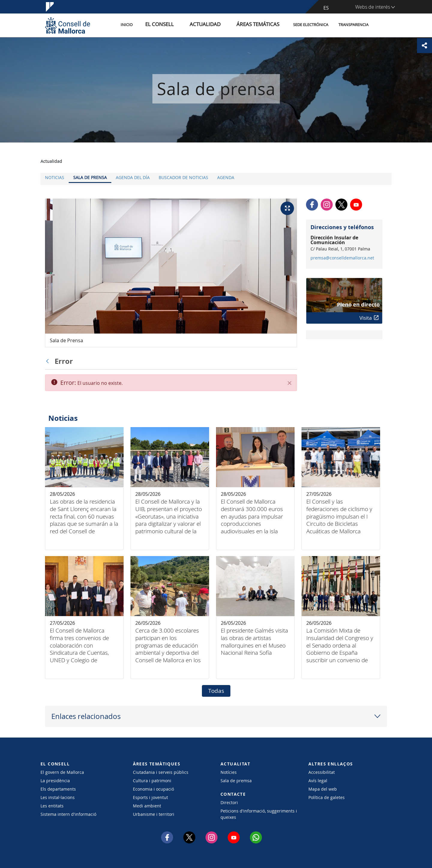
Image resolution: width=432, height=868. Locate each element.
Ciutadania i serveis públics (161, 772)
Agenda (226, 177)
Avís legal (318, 781)
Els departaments (58, 789)
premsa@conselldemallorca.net (342, 258)
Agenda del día (133, 177)
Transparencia (353, 25)
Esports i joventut (150, 797)
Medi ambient (147, 806)
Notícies (229, 772)
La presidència (55, 781)
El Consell (181, 25)
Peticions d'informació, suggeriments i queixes (259, 814)
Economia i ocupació (153, 789)
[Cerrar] (289, 383)
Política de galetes (327, 797)
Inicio (154, 25)
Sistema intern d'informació (68, 814)
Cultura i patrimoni (152, 781)
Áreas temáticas (262, 25)
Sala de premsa (236, 781)
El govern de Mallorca (62, 772)
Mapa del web (323, 789)
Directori (229, 802)
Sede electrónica (311, 25)
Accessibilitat (322, 772)
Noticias (55, 177)
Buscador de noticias (183, 177)
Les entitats (52, 806)
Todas (216, 691)
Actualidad (219, 25)
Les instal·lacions (58, 797)
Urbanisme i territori (154, 814)
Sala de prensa (90, 177)
